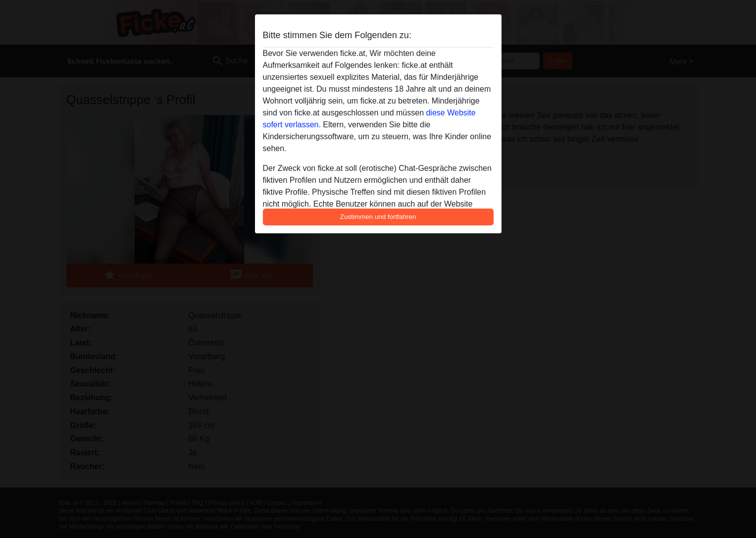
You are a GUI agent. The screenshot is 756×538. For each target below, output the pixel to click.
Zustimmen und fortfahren (378, 217)
